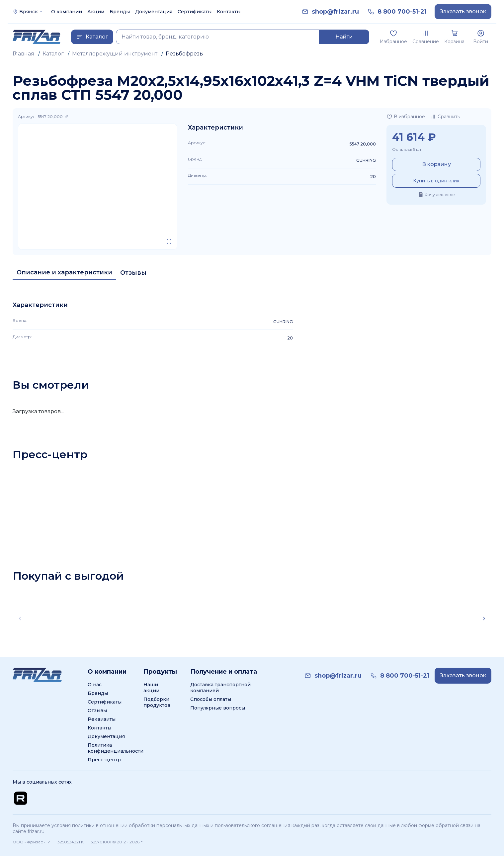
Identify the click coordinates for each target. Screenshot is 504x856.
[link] (335, 12)
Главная (23, 54)
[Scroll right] (484, 618)
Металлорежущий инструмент (115, 54)
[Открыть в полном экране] (169, 241)
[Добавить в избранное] (406, 117)
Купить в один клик (436, 181)
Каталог (53, 54)
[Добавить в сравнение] (445, 117)
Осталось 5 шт (407, 149)
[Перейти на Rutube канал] (21, 798)
